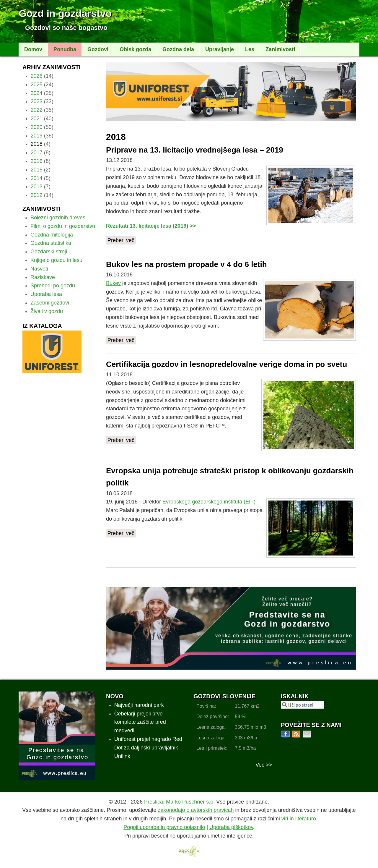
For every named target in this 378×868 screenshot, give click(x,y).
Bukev (113, 283)
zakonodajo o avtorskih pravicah (196, 810)
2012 (37, 195)
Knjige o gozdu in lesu (56, 260)
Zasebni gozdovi (50, 303)
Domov (33, 49)
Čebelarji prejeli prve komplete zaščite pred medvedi (140, 722)
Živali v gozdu (47, 311)
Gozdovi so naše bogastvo (66, 28)
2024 (37, 93)
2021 (37, 119)
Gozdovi (98, 49)
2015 (37, 170)
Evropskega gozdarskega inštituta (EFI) (209, 502)
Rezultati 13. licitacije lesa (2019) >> (151, 226)
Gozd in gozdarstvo (65, 13)
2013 (37, 187)
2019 (37, 136)
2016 (37, 161)
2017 (37, 153)
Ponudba (65, 49)
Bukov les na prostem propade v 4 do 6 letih (186, 264)
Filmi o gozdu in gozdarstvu (63, 226)
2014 (37, 178)
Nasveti (39, 269)
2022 (37, 110)
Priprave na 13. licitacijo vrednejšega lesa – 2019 (195, 150)
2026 (37, 76)
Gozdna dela (178, 49)
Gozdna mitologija (52, 235)
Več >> (264, 765)
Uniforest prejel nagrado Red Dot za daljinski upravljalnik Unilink (148, 748)
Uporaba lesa (46, 294)
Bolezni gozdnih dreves (58, 218)
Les (250, 49)
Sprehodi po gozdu (53, 286)
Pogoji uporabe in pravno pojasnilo (164, 827)
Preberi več (121, 240)
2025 (37, 85)
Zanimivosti (280, 49)
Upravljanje (220, 49)
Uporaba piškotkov (231, 827)
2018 (37, 144)
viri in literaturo (299, 819)
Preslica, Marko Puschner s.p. (179, 802)
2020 (37, 127)
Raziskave (43, 277)
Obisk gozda (135, 49)
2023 (37, 101)
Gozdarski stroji (49, 252)
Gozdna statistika (51, 243)
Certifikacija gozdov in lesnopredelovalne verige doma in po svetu (227, 364)
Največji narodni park (139, 705)
